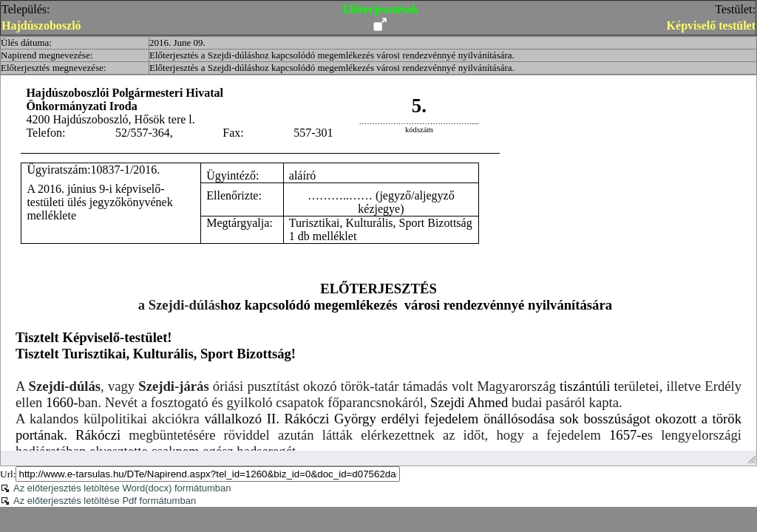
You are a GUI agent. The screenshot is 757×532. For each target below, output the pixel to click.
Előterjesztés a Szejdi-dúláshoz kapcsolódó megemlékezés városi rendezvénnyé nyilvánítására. (332, 55)
